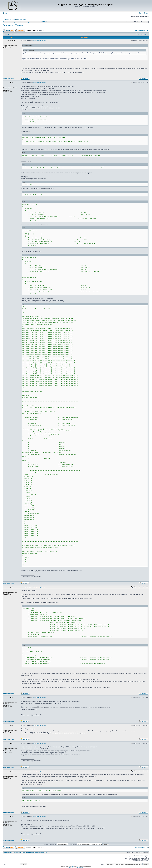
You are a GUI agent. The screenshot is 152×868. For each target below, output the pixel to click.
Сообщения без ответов (9, 20)
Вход (5, 13)
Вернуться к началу (9, 79)
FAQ (141, 13)
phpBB (73, 866)
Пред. (144, 31)
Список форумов (8, 22)
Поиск (147, 13)
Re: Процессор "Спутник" (40, 40)
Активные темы (21, 20)
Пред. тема (139, 34)
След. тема (146, 34)
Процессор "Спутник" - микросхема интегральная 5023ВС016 (30, 22)
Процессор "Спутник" (14, 25)
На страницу (139, 31)
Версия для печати (9, 34)
